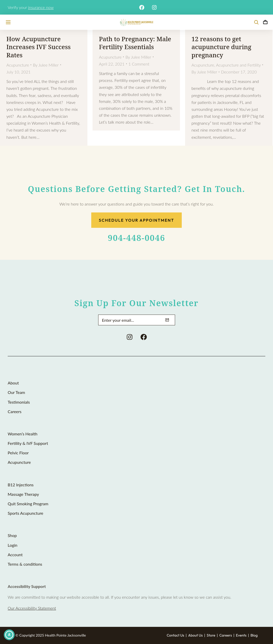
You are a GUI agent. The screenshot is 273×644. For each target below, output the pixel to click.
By (46, 65)
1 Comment (139, 64)
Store (211, 635)
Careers (225, 635)
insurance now (41, 7)
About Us (195, 635)
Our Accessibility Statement (32, 608)
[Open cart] (265, 22)
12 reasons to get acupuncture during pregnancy (221, 47)
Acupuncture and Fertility (239, 65)
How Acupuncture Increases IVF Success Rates (38, 47)
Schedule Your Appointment (137, 220)
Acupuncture (18, 65)
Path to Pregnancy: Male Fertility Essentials (135, 43)
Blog (254, 635)
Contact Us (175, 635)
